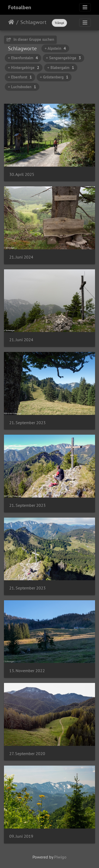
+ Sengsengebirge (63, 58)
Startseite (11, 22)
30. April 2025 (22, 174)
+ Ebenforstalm (23, 58)
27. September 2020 (27, 754)
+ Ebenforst (20, 77)
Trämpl (59, 23)
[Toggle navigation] (85, 7)
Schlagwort (33, 22)
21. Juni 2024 (21, 257)
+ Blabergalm (61, 68)
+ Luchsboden (22, 87)
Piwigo (60, 857)
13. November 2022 (27, 671)
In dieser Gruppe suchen (30, 39)
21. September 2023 (27, 423)
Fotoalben (20, 7)
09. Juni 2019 (21, 836)
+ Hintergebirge (24, 68)
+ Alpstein (55, 48)
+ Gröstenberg (54, 77)
